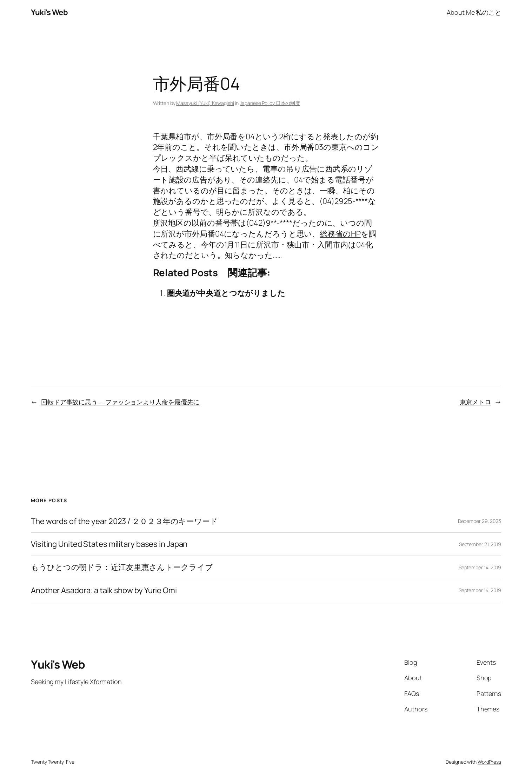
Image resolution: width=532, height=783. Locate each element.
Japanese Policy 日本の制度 (270, 103)
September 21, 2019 (480, 544)
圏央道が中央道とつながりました (226, 293)
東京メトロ (476, 402)
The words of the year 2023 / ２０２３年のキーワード (124, 521)
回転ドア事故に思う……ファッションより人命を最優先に (120, 402)
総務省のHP (340, 234)
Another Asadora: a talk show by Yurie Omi (104, 590)
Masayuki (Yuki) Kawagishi (205, 103)
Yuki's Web (49, 12)
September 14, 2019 (480, 567)
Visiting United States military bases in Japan (109, 544)
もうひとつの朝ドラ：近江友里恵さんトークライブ (122, 567)
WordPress (489, 762)
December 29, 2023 (480, 521)
